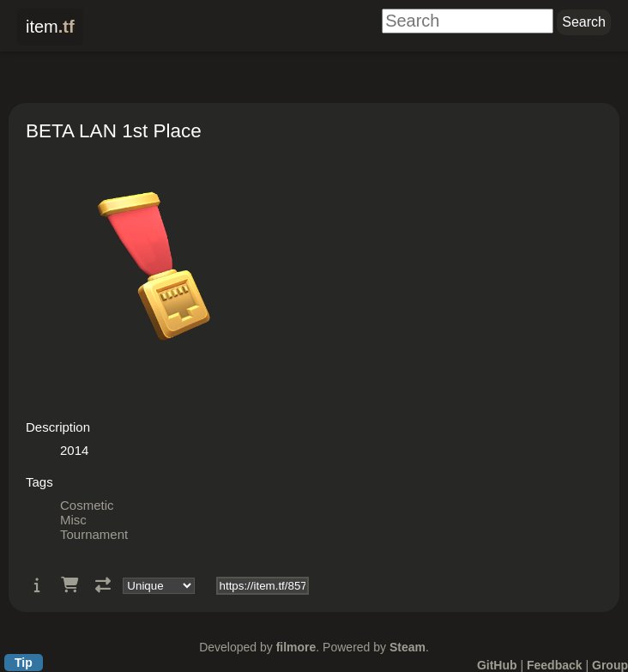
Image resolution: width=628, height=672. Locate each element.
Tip (24, 663)
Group (610, 665)
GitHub (497, 665)
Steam (408, 647)
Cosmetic (87, 505)
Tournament (94, 534)
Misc (73, 520)
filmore (296, 647)
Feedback (555, 665)
